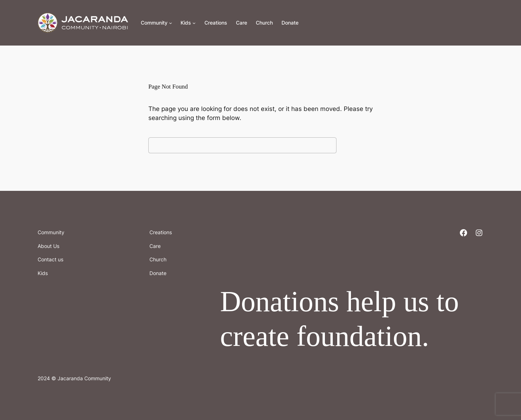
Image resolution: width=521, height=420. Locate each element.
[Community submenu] (171, 23)
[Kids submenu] (194, 23)
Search (356, 145)
